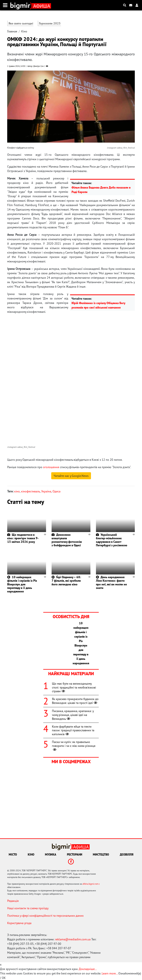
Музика (51, 854)
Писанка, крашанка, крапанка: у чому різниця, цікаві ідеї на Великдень (73, 715)
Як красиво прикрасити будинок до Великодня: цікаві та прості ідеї (75, 701)
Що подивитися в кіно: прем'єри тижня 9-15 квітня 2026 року (23, 538)
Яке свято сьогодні (21, 23)
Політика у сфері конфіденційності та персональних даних (45, 916)
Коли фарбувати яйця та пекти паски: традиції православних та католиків (73, 730)
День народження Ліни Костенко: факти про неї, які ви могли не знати (111, 582)
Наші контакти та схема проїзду (28, 908)
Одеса (56, 491)
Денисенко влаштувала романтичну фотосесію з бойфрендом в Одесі (67, 540)
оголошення (51, 467)
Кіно (24, 31)
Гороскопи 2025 (50, 23)
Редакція (13, 901)
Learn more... (110, 973)
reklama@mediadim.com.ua (73, 939)
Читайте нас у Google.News (71, 476)
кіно (17, 491)
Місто (13, 854)
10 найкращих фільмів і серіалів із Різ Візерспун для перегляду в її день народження (22, 584)
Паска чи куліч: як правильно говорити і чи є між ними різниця (74, 746)
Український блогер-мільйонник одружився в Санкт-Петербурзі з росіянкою (112, 540)
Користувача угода (19, 923)
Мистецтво (101, 854)
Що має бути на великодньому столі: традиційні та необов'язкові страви (74, 687)
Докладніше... (88, 969)
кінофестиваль (31, 491)
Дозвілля (127, 854)
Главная (12, 31)
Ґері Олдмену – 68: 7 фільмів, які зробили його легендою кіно (66, 581)
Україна (46, 491)
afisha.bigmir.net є (91, 884)
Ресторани (75, 854)
